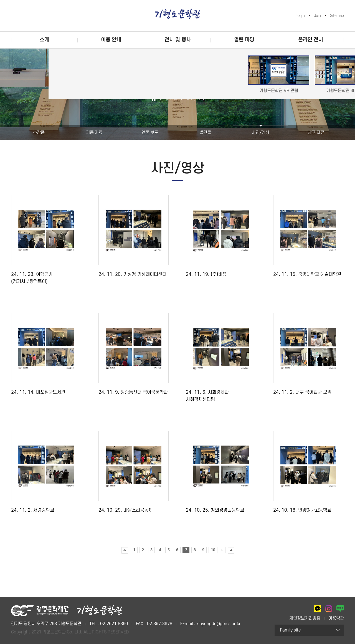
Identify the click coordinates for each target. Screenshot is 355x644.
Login (300, 16)
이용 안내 (111, 40)
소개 (44, 40)
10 (213, 550)
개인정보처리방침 (305, 618)
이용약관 (336, 618)
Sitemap (337, 16)
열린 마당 (244, 40)
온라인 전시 (311, 40)
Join (317, 16)
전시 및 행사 (178, 40)
